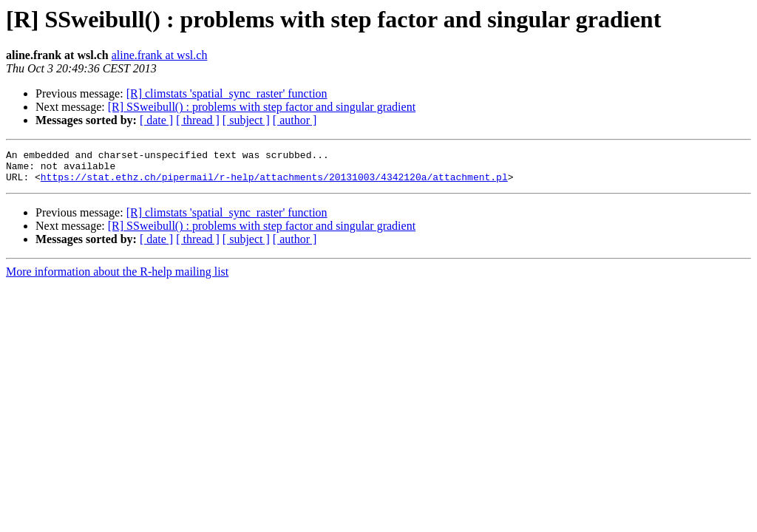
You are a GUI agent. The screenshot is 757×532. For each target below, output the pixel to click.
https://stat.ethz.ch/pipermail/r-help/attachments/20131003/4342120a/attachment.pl (274, 183)
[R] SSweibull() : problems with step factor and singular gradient (262, 107)
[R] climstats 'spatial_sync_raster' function (227, 93)
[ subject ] (246, 120)
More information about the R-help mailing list (117, 278)
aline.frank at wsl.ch (160, 55)
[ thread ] (198, 120)
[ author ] (295, 120)
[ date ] (156, 120)
